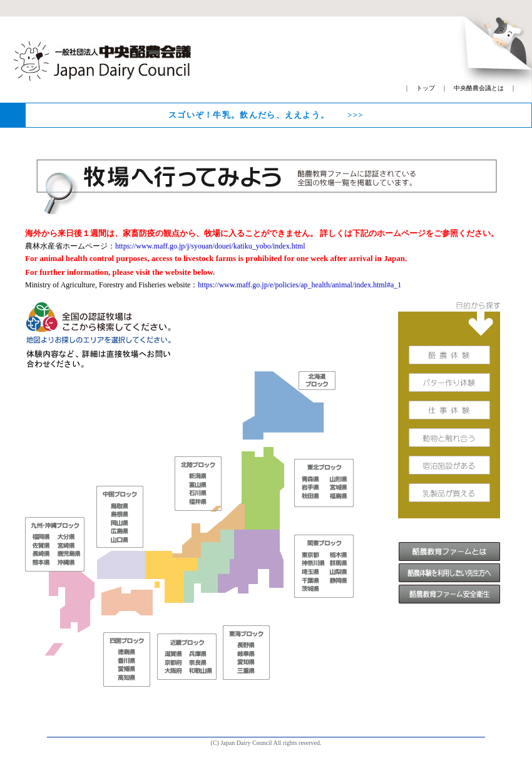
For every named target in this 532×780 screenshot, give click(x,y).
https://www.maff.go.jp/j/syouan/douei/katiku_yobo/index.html (210, 246)
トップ (426, 88)
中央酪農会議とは (479, 88)
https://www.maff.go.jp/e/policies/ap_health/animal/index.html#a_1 (299, 285)
